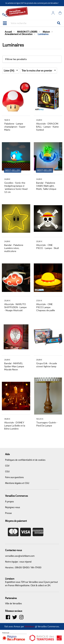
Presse (8, 513)
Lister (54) (11, 70)
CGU (7, 471)
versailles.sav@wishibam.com (20, 556)
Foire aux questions (14, 477)
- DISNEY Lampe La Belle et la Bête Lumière (15, 425)
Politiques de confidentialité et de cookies (25, 460)
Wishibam (30, 626)
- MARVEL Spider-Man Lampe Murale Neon (14, 366)
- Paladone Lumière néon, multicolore (14, 248)
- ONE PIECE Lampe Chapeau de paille (46, 307)
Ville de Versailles (13, 603)
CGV (7, 466)
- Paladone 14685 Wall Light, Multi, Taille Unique (46, 186)
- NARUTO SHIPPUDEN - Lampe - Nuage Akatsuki (15, 307)
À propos (9, 501)
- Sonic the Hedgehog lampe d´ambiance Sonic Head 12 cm (16, 187)
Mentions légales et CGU (17, 483)
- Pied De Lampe (47, 424)
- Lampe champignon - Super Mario (15, 127)
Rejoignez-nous (13, 507)
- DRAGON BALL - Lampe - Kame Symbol (47, 127)
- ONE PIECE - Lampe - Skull (47, 246)
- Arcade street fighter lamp (47, 365)
